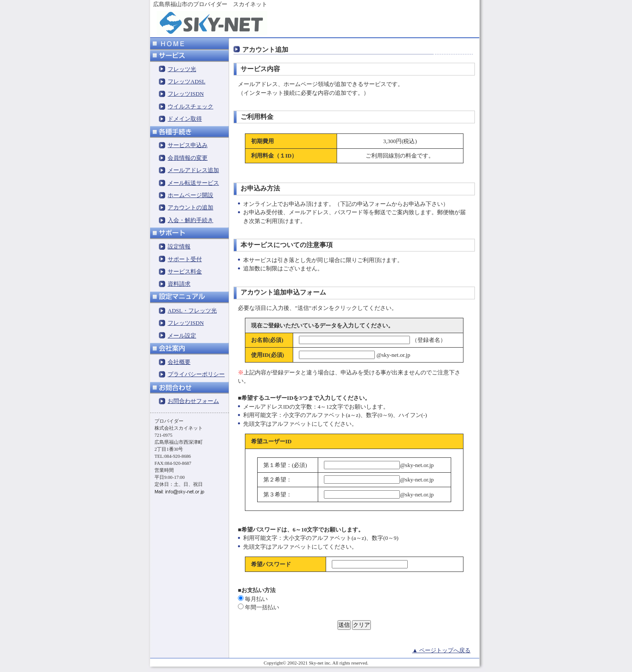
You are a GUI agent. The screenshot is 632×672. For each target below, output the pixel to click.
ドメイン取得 (185, 119)
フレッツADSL (187, 81)
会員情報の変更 (188, 158)
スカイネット (250, 4)
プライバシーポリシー (196, 374)
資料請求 (179, 284)
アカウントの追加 (190, 207)
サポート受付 (185, 259)
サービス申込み (188, 145)
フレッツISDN (186, 94)
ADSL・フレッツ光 (192, 311)
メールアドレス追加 (193, 170)
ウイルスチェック (190, 106)
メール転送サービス (193, 183)
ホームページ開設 (190, 195)
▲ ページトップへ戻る (441, 650)
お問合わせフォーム (193, 401)
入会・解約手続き (190, 220)
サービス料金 (185, 271)
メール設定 (182, 336)
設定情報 (179, 246)
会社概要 (179, 362)
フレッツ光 (182, 69)
